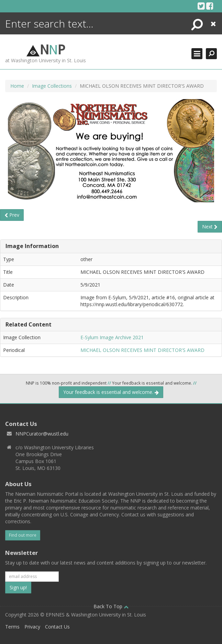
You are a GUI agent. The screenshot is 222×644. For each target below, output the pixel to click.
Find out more (23, 535)
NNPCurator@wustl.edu (42, 434)
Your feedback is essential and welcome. (111, 392)
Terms (12, 627)
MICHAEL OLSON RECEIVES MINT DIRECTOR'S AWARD (142, 350)
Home (17, 86)
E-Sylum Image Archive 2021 (112, 337)
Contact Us (57, 627)
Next (210, 227)
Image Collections (52, 86)
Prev (12, 215)
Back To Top (111, 606)
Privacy (32, 627)
